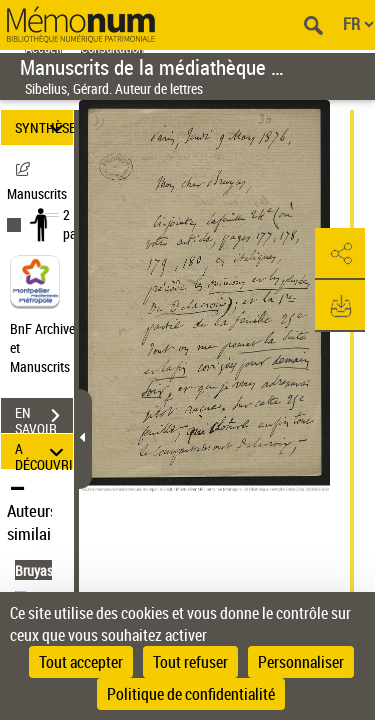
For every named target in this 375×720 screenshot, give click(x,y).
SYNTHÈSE (44, 127)
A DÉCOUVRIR (44, 451)
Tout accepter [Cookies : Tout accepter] (81, 662)
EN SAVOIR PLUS (44, 418)
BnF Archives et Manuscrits (48, 347)
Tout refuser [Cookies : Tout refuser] (190, 662)
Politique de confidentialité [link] (191, 694)
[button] (340, 254)
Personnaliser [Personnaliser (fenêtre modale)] (301, 662)
